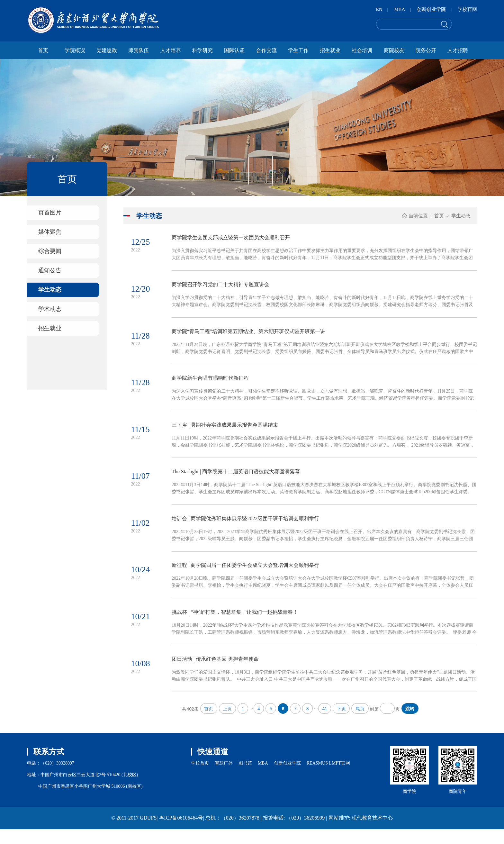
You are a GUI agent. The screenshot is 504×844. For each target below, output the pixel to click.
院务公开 (426, 50)
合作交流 (266, 50)
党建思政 (107, 50)
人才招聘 (458, 50)
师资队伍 (139, 50)
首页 (43, 50)
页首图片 (50, 213)
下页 (342, 723)
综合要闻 (50, 251)
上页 (226, 723)
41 (325, 723)
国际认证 (234, 50)
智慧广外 (224, 778)
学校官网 (467, 9)
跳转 (411, 723)
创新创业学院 (431, 9)
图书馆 (245, 778)
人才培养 (171, 50)
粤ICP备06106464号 (181, 833)
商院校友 (394, 50)
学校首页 (200, 778)
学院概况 (75, 50)
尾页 (361, 723)
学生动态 (50, 290)
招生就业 (330, 50)
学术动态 (50, 309)
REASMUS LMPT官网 (328, 778)
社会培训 (362, 50)
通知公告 (50, 270)
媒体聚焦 (50, 232)
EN (379, 9)
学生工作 (298, 50)
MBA (400, 9)
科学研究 (203, 50)
